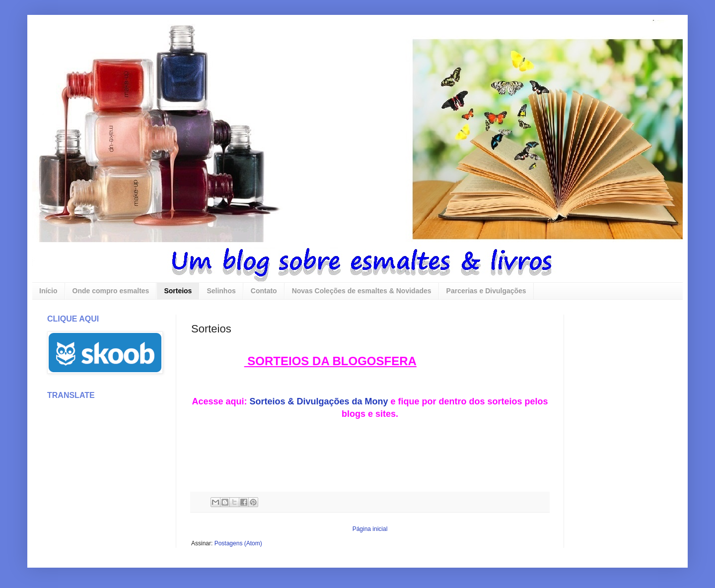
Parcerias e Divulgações (486, 291)
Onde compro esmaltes (111, 291)
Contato (264, 291)
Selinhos (221, 291)
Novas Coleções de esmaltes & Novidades (362, 291)
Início (48, 291)
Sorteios (178, 291)
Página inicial (370, 529)
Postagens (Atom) (238, 543)
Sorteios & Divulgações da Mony (319, 401)
